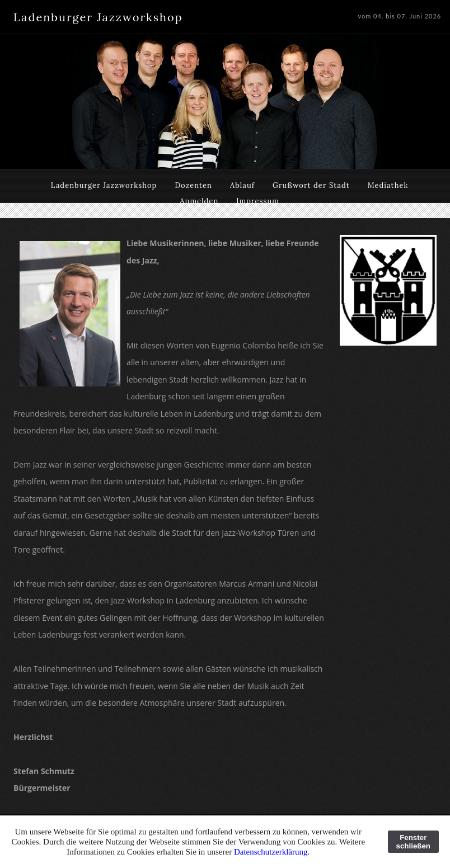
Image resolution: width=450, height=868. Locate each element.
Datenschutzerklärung (271, 852)
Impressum (258, 201)
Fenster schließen (413, 842)
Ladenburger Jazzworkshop (104, 185)
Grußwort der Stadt (311, 185)
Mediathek (388, 185)
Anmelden (199, 201)
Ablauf (242, 185)
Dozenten (193, 185)
